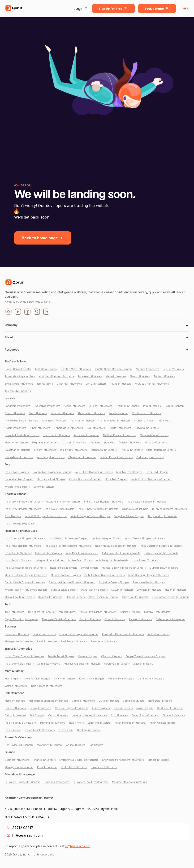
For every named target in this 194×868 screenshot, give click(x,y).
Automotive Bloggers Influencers (82, 664)
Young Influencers (121, 384)
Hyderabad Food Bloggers (19, 479)
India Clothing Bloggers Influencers (149, 575)
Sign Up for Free (113, 9)
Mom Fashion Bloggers (37, 679)
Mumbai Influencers (100, 406)
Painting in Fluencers (52, 723)
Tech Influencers (14, 612)
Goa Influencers (38, 413)
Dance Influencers (15, 708)
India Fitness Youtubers (145, 560)
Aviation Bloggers (143, 664)
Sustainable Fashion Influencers (171, 597)
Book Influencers (123, 708)
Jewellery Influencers (149, 590)
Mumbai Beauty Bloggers (164, 568)
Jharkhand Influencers (56, 435)
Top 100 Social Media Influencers (113, 369)
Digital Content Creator (18, 369)
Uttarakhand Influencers (19, 457)
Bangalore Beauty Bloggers (114, 582)
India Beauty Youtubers (18, 553)
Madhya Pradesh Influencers (120, 435)
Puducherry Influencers (150, 457)
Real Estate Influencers (74, 641)
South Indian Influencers (147, 413)
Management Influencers (19, 641)
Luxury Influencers (122, 590)
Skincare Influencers (50, 597)
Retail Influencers (47, 641)
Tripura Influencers (131, 450)
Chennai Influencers (127, 406)
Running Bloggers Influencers (169, 509)
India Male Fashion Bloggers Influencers (68, 546)
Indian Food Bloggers (17, 472)
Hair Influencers (75, 597)
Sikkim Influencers (45, 450)
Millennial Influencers (69, 384)
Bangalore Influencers (17, 406)
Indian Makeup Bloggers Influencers (115, 546)
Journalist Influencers (56, 782)
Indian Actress (13, 730)
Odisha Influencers (130, 443)
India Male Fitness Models (59, 509)
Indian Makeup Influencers (129, 723)
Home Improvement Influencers (89, 715)
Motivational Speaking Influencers (48, 701)
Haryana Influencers (147, 428)
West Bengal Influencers (51, 457)
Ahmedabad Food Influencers (21, 421)
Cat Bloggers (96, 745)
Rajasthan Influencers (17, 450)
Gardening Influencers (170, 708)
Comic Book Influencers (145, 715)
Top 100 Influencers (46, 369)
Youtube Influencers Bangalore (56, 376)
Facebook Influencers (90, 376)
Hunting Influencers (89, 730)
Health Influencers (176, 590)
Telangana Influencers (103, 450)
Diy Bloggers (37, 715)
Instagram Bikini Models (63, 568)
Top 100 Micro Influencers (76, 369)
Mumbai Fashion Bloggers (66, 575)
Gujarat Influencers (120, 428)
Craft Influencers (58, 715)
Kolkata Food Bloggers (17, 487)
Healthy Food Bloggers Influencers (52, 472)
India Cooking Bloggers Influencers (151, 479)
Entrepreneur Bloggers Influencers (79, 634)
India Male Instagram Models (82, 553)
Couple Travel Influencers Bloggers (145, 656)
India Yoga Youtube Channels (161, 553)
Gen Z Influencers (96, 384)
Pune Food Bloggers (116, 479)
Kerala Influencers (74, 406)
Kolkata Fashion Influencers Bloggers (26, 590)
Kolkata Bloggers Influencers (85, 479)
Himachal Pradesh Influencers (22, 435)
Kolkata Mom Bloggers (92, 679)
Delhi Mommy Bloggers (151, 679)
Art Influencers (119, 715)
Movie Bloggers (145, 708)
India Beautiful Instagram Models (121, 553)
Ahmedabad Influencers (91, 413)
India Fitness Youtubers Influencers (98, 509)
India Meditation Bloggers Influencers (161, 546)
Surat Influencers (15, 413)
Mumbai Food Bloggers (129, 472)
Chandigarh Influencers (82, 457)
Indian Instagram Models (107, 538)
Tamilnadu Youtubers (54, 421)
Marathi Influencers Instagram (129, 782)
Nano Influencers (140, 376)
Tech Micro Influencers (41, 612)
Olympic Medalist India (135, 509)
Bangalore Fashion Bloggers (149, 582)
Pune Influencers (119, 413)
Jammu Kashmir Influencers (116, 457)
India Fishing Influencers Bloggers (90, 516)
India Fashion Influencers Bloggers (69, 538)
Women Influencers (16, 686)
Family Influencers (65, 679)
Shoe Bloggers (13, 516)
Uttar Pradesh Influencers (161, 450)
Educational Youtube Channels (91, 782)
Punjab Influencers (156, 443)
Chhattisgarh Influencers (68, 428)
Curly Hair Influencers (135, 597)
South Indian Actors (99, 723)
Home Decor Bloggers (160, 701)
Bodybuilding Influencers (163, 516)
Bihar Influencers (40, 428)
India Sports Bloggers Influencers (24, 502)
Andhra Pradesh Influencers (114, 421)
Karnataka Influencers (86, 435)
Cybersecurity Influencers (170, 619)
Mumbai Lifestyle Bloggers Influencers (124, 568)
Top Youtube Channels (18, 391)
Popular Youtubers (173, 369)
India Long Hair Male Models (112, 560)
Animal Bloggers (75, 745)
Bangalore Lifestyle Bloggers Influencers (72, 582)
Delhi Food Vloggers (49, 664)
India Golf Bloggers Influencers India (46, 516)
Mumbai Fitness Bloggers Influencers (26, 575)
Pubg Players (66, 730)
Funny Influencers (40, 708)
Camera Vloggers (88, 656)
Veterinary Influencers (50, 745)
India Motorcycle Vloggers (19, 664)
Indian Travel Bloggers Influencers (24, 656)
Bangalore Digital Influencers (59, 619)
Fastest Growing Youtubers (20, 376)
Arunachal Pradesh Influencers (152, 421)
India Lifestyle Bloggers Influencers (25, 538)
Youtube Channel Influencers (152, 384)
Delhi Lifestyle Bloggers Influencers (25, 582)
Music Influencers (109, 701)
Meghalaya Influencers (45, 443)
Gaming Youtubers (134, 701)
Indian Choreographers (162, 723)
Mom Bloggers (13, 679)
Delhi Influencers (174, 406)
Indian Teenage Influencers (46, 686)
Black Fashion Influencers (103, 597)
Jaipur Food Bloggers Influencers (94, 472)
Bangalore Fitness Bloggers (129, 516)
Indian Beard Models (80, 560)
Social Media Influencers (19, 384)
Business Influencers (17, 634)
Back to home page (43, 238)
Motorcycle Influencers (117, 664)
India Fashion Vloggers (18, 560)
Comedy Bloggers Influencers (71, 708)
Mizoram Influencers (74, 443)
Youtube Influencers (148, 369)
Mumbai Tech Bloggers (157, 612)
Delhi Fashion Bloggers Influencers (104, 575)
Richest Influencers (158, 634)
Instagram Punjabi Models (50, 560)
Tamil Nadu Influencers (73, 450)
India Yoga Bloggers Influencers (23, 546)
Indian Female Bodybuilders (21, 524)
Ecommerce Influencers (104, 641)
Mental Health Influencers (20, 597)
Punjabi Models (152, 406)
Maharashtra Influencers (154, 435)
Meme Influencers (15, 701)
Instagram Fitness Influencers (63, 502)
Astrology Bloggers (130, 612)
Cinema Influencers (174, 715)
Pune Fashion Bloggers (94, 590)
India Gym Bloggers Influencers (23, 509)
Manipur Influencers (17, 443)
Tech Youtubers (66, 612)
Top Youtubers (45, 384)
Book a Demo (157, 9)
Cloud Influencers (115, 619)
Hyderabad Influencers (47, 406)
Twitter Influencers (164, 376)
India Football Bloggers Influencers (146, 502)
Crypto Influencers (90, 619)
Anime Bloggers (101, 708)
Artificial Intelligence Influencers (97, 612)
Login (81, 9)
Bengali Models (89, 568)
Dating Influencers (15, 715)
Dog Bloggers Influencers (19, 745)
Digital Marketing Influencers (22, 619)
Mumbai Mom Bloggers (121, 679)
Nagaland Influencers (102, 443)
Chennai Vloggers (111, 656)
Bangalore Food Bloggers (51, 479)
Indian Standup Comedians (21, 723)
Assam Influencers (15, 428)
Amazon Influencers (140, 619)
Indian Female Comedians (40, 730)
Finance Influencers (44, 634)
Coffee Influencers (44, 487)
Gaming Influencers (83, 701)
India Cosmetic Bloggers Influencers (25, 568)
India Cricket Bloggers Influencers (103, 502)
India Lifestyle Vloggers (48, 553)
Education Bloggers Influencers (22, 782)
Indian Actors (76, 723)
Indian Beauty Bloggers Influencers (145, 538)
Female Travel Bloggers (61, 656)
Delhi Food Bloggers (157, 472)
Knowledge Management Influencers (123, 634)
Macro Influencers (116, 376)
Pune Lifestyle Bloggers (64, 590)
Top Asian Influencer (82, 421)
